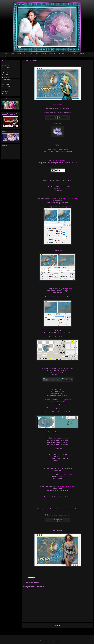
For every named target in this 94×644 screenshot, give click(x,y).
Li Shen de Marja (6, 77)
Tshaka (37, 54)
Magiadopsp (52, 54)
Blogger (58, 641)
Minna (13, 56)
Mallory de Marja (6, 84)
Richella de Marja (6, 63)
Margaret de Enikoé (6, 82)
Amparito (6, 56)
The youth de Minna (6, 80)
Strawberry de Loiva (6, 68)
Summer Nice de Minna (7, 87)
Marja (25, 54)
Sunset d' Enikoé (6, 89)
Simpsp (19, 54)
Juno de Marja (5, 75)
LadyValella (82, 54)
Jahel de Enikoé (6, 91)
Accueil (6, 54)
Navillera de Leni (6, 65)
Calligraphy (61, 54)
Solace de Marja (6, 72)
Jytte (68, 54)
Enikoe (12, 54)
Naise (89, 54)
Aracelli (74, 54)
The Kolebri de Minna (7, 70)
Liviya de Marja (6, 94)
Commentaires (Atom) (62, 631)
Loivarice (44, 54)
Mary (31, 54)
